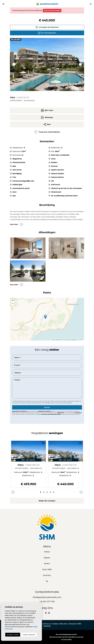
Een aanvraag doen (47, 33)
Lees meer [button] (14, 285)
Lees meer (14, 224)
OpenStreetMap (66, 340)
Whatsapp (47, 117)
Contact (47, 575)
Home (47, 552)
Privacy (47, 624)
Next (80, 64)
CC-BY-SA (80, 340)
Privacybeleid (16, 403)
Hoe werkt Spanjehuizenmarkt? (66, 634)
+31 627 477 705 (47, 602)
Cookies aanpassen (29, 635)
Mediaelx (47, 626)
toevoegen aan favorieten (47, 27)
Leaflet (53, 340)
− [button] (13, 304)
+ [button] (13, 301)
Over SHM (47, 570)
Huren (47, 564)
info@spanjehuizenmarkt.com (47, 597)
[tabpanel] (29, 464)
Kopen (47, 558)
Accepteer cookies (13, 635)
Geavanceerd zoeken (52, 10)
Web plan (63, 624)
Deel (47, 124)
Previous (14, 64)
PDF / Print (47, 110)
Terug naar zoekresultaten (47, 132)
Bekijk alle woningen (47, 501)
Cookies (55, 624)
